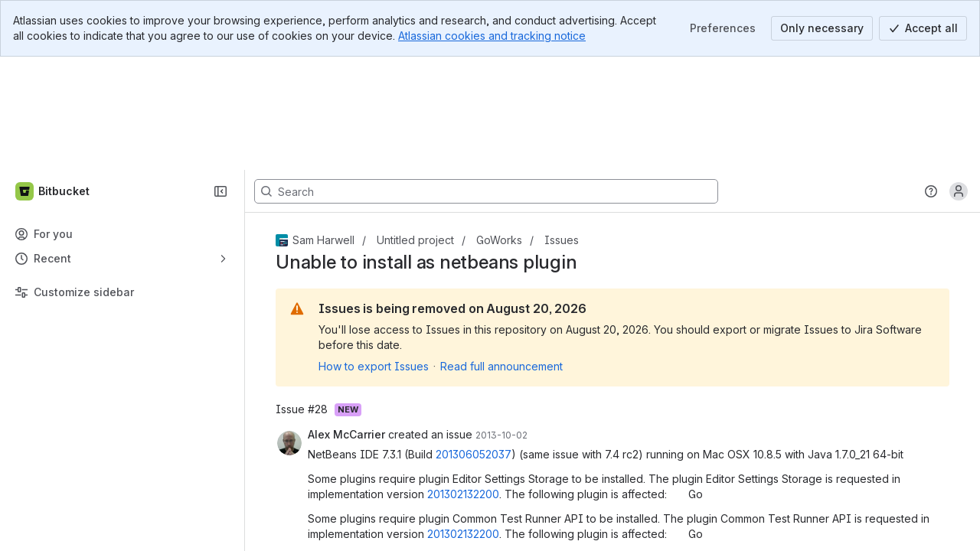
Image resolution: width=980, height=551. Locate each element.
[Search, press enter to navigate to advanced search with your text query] (486, 78)
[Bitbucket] (53, 78)
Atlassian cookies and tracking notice (492, 36)
